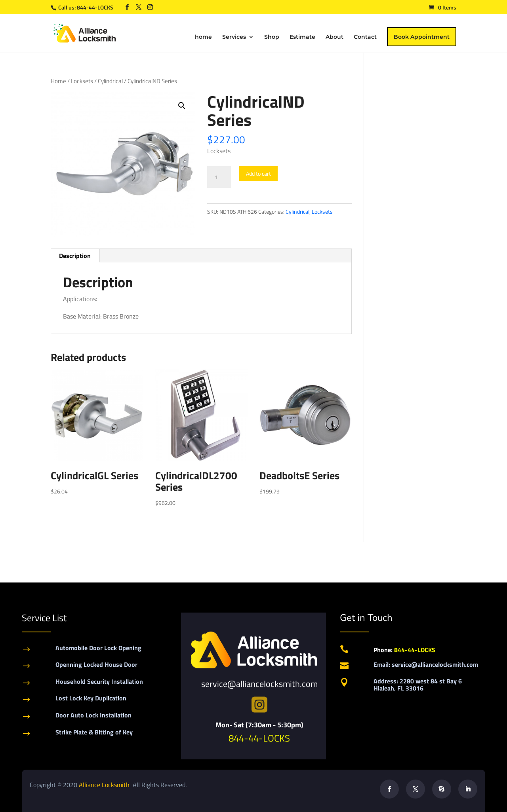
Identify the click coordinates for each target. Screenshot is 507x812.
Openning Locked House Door (96, 664)
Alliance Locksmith (105, 785)
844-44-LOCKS (96, 7)
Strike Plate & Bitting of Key (94, 732)
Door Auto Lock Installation (93, 715)
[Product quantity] (219, 177)
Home (58, 81)
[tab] (75, 256)
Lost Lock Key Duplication (91, 698)
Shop (272, 37)
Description (75, 256)
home (203, 37)
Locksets (82, 81)
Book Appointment (422, 37)
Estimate (302, 37)
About (335, 37)
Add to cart (258, 174)
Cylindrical (110, 81)
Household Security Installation (99, 681)
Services (234, 37)
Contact (365, 37)
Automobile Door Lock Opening (98, 648)
